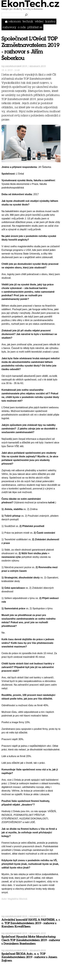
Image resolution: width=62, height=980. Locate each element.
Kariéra (50, 21)
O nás (22, 27)
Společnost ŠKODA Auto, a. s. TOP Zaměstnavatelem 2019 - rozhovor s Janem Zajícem (29, 957)
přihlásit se (35, 27)
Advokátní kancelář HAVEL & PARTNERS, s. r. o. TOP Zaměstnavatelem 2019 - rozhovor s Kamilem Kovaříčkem (31, 923)
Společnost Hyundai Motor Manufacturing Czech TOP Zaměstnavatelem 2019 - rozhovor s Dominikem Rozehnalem (31, 940)
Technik (28, 21)
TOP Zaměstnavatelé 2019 (14, 66)
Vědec (39, 21)
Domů (7, 21)
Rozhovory (9, 27)
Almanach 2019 (38, 66)
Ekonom (15, 21)
